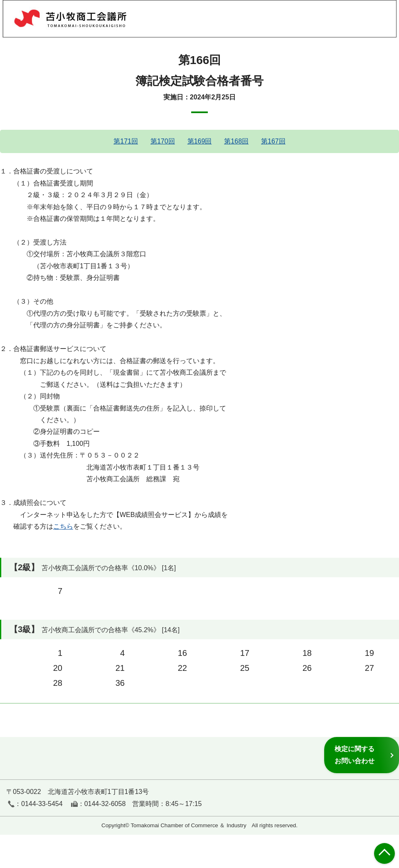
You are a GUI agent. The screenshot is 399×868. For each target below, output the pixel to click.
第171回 (126, 141)
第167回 (273, 141)
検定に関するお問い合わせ (355, 755)
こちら (63, 526)
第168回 (236, 141)
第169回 (200, 141)
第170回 (163, 141)
